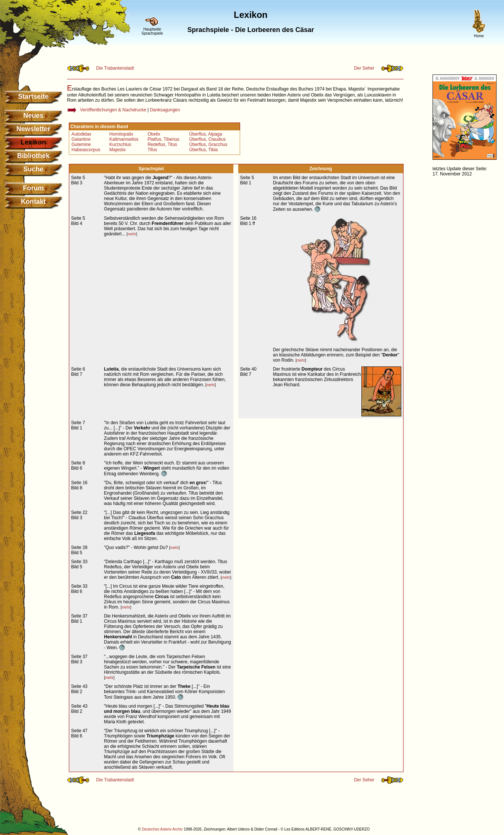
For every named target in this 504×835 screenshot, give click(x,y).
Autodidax (81, 134)
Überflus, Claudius (207, 139)
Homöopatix (121, 134)
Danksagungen (165, 110)
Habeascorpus (86, 150)
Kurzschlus (120, 145)
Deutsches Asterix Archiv (162, 829)
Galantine (81, 139)
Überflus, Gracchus (208, 145)
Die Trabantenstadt (115, 68)
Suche (33, 169)
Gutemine (81, 145)
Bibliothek (33, 156)
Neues (33, 115)
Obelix (154, 134)
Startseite (33, 96)
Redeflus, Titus (162, 145)
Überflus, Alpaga (205, 134)
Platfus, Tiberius (163, 139)
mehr (132, 234)
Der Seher (364, 68)
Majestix (118, 150)
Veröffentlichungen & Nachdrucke (113, 110)
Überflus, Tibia (203, 150)
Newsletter (33, 129)
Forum (34, 188)
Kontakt (33, 201)
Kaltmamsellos (124, 139)
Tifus (152, 150)
